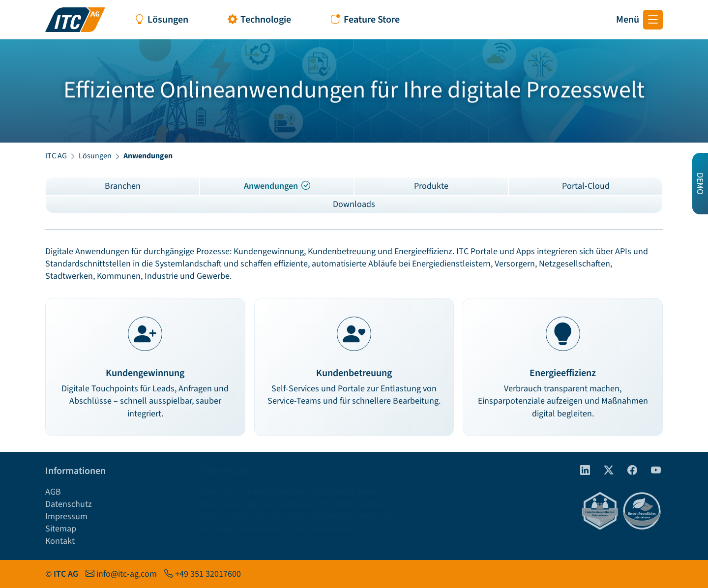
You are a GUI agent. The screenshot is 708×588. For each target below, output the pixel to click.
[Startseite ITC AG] (75, 20)
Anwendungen (277, 186)
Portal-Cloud (586, 186)
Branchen (123, 186)
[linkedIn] (581, 471)
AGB (53, 492)
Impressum (66, 516)
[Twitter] (605, 471)
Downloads (354, 204)
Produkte (431, 186)
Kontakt (60, 541)
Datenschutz (69, 504)
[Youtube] (652, 471)
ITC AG (56, 156)
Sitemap (61, 529)
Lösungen (95, 156)
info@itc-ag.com (127, 574)
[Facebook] (628, 471)
